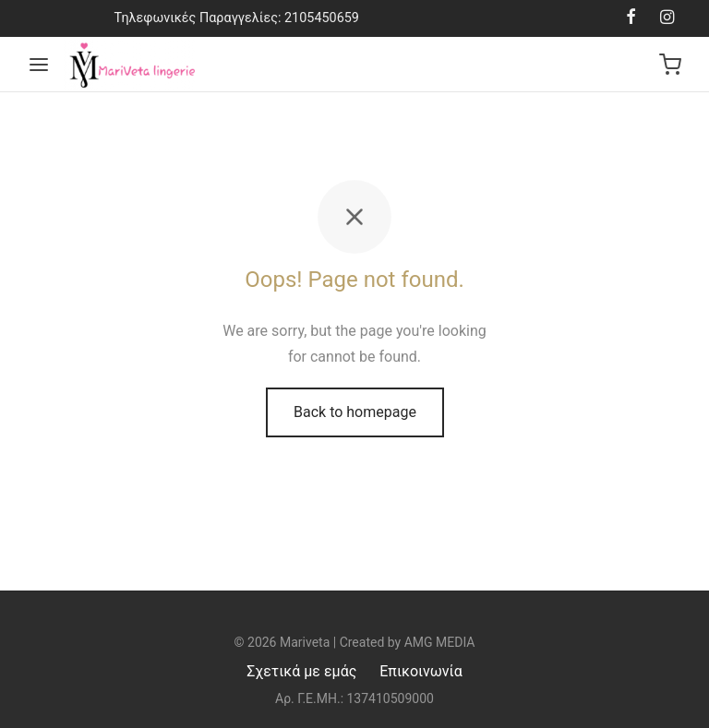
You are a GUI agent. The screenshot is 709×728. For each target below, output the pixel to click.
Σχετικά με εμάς (301, 671)
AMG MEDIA (440, 642)
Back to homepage (355, 412)
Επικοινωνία (421, 671)
